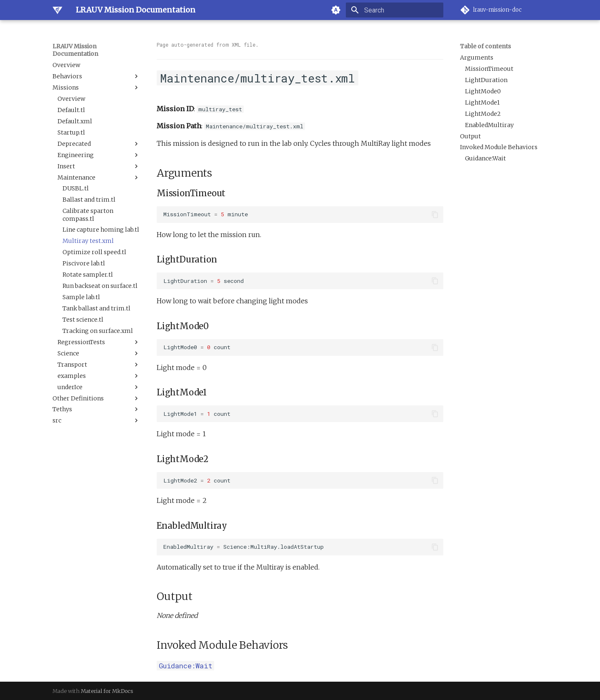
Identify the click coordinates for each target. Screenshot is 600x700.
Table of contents (485, 46)
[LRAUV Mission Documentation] (57, 10)
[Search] (395, 10)
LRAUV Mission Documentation (75, 50)
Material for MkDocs (107, 691)
